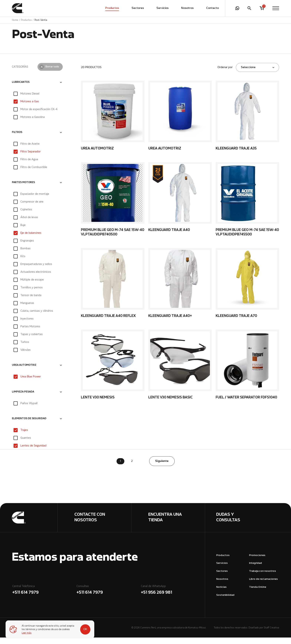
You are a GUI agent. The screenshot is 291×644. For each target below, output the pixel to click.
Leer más (27, 633)
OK (84, 628)
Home (15, 20)
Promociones (257, 562)
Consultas (108, 597)
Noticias (221, 594)
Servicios (162, 8)
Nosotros (187, 8)
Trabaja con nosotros (263, 578)
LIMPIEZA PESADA (23, 398)
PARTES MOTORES (23, 189)
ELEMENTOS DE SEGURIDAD (29, 425)
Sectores (138, 8)
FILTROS (17, 139)
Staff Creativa (271, 634)
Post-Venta (41, 20)
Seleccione (248, 74)
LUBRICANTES (21, 89)
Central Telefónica (44, 597)
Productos (112, 8)
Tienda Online (258, 594)
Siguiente (162, 468)
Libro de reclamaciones (263, 586)
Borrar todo (52, 73)
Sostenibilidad (225, 602)
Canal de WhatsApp (173, 597)
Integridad (255, 570)
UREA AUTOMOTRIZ (24, 372)
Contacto (212, 8)
